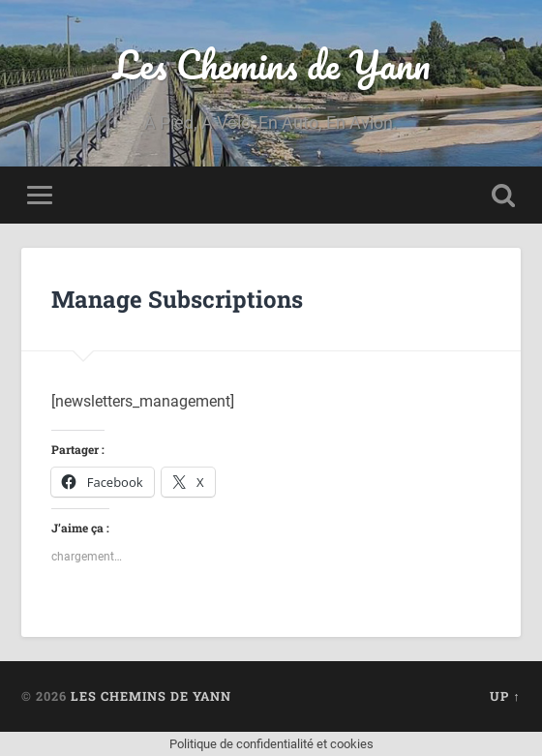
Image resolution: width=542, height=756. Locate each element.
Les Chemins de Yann (271, 64)
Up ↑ (505, 696)
